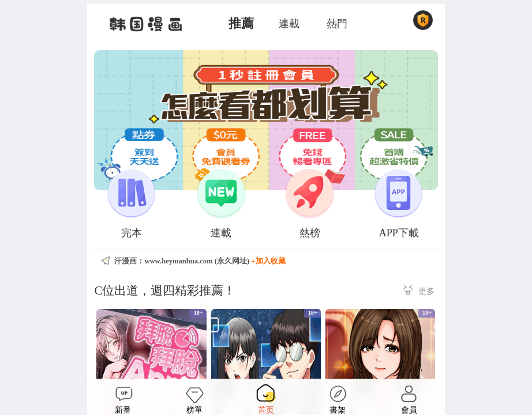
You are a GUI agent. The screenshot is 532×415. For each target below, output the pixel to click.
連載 (289, 24)
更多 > (419, 292)
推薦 (241, 24)
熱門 (337, 24)
